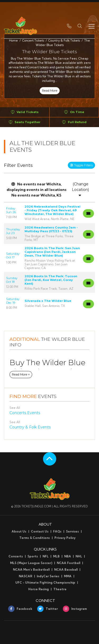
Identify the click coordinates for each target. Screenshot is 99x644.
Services (72, 531)
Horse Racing (39, 589)
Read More (50, 91)
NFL (46, 556)
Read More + (21, 374)
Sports (33, 556)
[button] (80, 26)
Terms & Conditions (35, 538)
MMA (68, 576)
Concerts (16, 556)
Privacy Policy (65, 538)
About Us (19, 531)
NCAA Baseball (66, 570)
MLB (56, 556)
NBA (68, 556)
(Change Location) (80, 189)
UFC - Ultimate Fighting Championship (45, 583)
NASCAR (25, 576)
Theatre (60, 589)
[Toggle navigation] (91, 26)
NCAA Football (69, 563)
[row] (49, 213)
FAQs (57, 531)
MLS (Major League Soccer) (31, 563)
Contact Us (40, 531)
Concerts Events (25, 413)
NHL (79, 556)
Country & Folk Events (30, 427)
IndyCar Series (48, 576)
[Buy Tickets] (88, 213)
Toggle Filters (81, 165)
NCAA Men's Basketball (31, 570)
